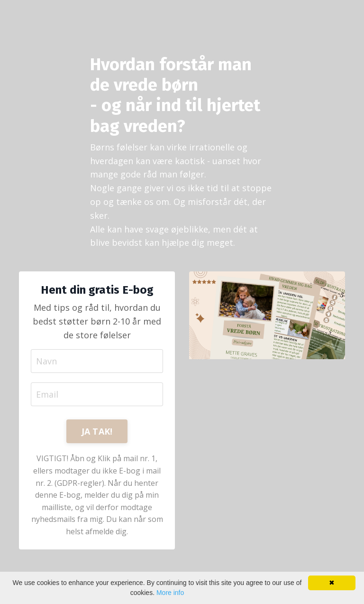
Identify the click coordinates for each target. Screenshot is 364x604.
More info (170, 593)
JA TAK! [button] (97, 431)
